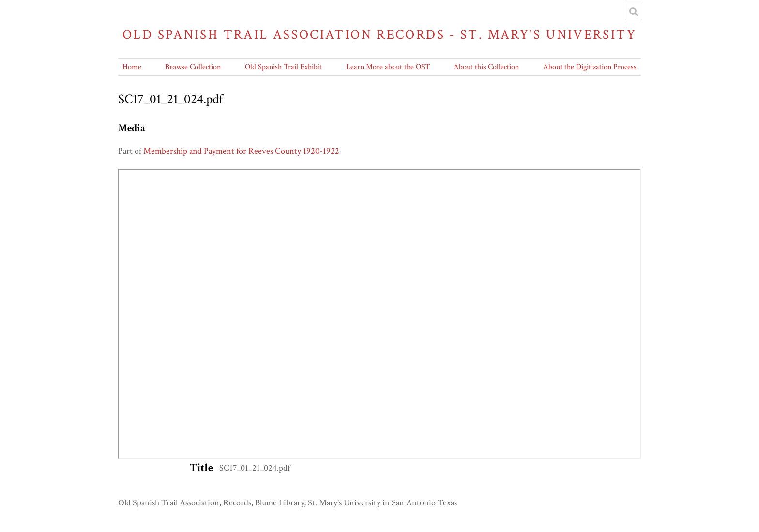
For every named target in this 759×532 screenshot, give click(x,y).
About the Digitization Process (590, 67)
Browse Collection (193, 67)
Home (132, 67)
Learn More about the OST (388, 67)
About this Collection (486, 67)
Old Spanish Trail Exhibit (283, 67)
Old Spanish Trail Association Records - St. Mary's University (379, 35)
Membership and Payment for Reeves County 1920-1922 (241, 151)
